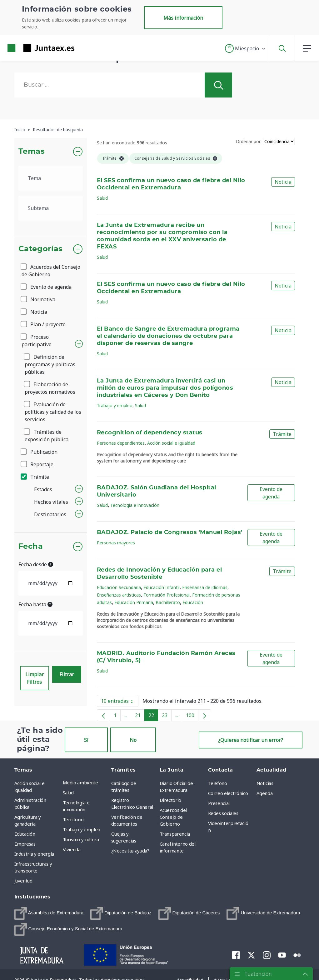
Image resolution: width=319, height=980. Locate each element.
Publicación (40, 452)
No (133, 740)
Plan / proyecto (44, 324)
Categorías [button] (41, 249)
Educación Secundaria (119, 587)
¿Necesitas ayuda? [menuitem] (130, 851)
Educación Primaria (134, 602)
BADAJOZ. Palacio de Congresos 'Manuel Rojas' (170, 532)
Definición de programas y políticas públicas (50, 364)
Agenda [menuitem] (265, 793)
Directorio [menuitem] (171, 800)
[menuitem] (49, 913)
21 (140, 717)
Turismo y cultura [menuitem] (81, 839)
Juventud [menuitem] (23, 881)
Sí (86, 740)
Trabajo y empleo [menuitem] (82, 829)
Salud (102, 198)
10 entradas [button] (120, 702)
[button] (245, 48)
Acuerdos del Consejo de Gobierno (51, 271)
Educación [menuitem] (25, 834)
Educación (193, 602)
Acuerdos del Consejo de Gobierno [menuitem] (173, 817)
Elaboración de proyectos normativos (50, 388)
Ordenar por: (249, 141)
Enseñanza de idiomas (205, 587)
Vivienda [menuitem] (72, 849)
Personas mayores (116, 543)
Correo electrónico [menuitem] (228, 793)
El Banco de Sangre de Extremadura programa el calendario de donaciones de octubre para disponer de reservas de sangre (168, 336)
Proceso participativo (37, 341)
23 (167, 717)
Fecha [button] (31, 547)
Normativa (38, 299)
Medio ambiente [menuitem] (80, 782)
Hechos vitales (51, 502)
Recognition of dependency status (150, 433)
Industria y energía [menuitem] (34, 854)
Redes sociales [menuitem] (223, 813)
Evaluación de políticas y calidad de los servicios (53, 412)
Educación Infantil (162, 587)
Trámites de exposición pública (47, 436)
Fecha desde (36, 564)
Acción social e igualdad (171, 443)
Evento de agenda (47, 287)
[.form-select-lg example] (51, 178)
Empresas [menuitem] (25, 844)
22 (153, 717)
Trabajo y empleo (115, 405)
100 (192, 717)
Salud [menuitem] (68, 792)
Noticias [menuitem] (265, 783)
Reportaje (37, 464)
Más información (183, 18)
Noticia (34, 312)
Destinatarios (50, 514)
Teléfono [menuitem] (218, 783)
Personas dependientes (121, 443)
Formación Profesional (167, 595)
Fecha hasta (35, 604)
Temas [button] (32, 152)
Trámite (35, 477)
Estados (43, 489)
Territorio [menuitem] (73, 819)
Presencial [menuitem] (219, 803)
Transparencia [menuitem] (175, 834)
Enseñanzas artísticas (119, 595)
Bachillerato (168, 602)
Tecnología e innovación (135, 505)
